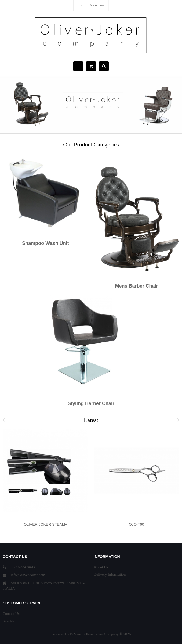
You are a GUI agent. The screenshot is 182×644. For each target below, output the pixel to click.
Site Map (10, 621)
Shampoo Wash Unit (45, 243)
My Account (98, 5)
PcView (76, 634)
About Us (101, 567)
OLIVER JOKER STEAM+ (45, 524)
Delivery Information (110, 575)
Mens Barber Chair (136, 286)
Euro (80, 5)
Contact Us (11, 614)
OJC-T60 (136, 524)
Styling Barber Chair (91, 403)
